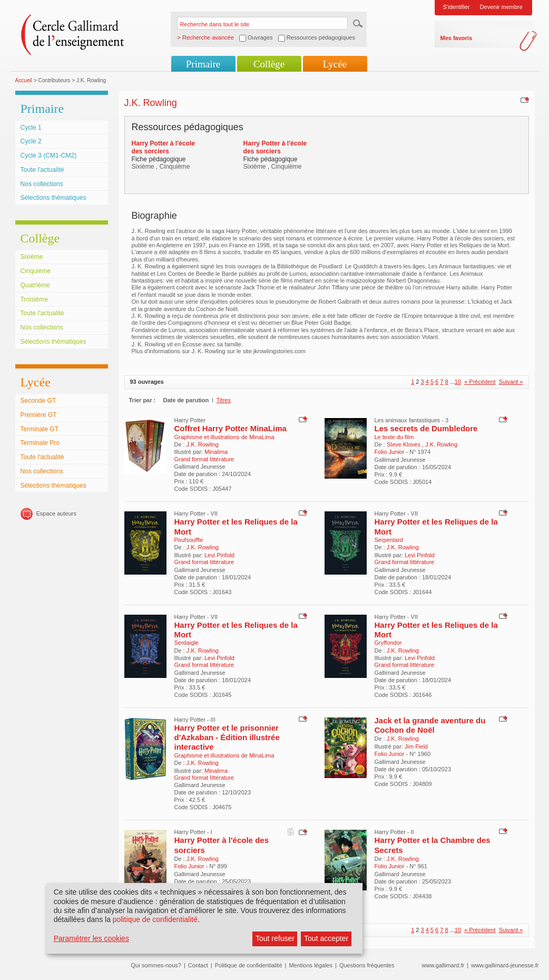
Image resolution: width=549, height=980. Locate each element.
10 (458, 382)
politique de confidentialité (155, 919)
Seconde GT (38, 401)
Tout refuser (275, 938)
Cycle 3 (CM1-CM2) (49, 156)
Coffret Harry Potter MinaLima (231, 428)
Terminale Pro (40, 443)
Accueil (24, 80)
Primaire (203, 64)
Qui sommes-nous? (156, 965)
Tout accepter (326, 938)
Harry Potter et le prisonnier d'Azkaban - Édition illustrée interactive (227, 738)
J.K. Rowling (203, 444)
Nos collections (42, 184)
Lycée (335, 64)
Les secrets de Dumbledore (426, 428)
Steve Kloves (404, 444)
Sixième (32, 257)
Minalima (216, 452)
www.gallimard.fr (443, 965)
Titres (224, 400)
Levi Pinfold (219, 555)
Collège (269, 64)
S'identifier (457, 7)
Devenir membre (501, 7)
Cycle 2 (31, 141)
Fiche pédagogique (159, 159)
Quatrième (35, 285)
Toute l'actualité (42, 170)
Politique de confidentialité (249, 965)
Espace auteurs (56, 513)
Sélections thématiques (53, 198)
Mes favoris (457, 38)
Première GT (39, 415)
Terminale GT (40, 429)
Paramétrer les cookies (91, 938)
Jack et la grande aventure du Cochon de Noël (430, 725)
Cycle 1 (31, 128)
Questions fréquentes (367, 965)
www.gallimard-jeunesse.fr (505, 965)
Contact (198, 965)
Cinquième (36, 271)
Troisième (35, 299)
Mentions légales (311, 965)
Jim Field (416, 746)
